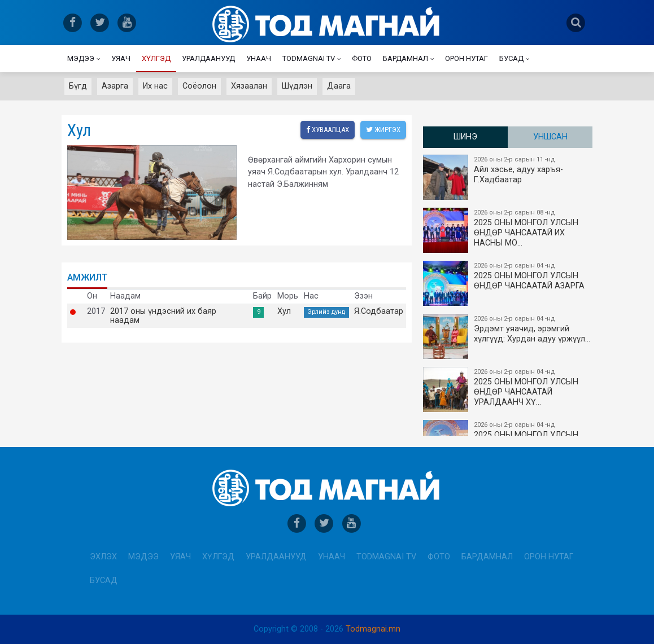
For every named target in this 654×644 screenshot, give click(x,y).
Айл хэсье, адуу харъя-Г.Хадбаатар (508, 177)
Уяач (121, 58)
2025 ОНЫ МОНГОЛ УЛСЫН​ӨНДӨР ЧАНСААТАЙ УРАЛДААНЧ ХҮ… (508, 389)
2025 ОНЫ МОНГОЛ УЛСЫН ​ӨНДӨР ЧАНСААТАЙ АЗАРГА (508, 283)
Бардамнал (406, 58)
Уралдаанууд (208, 58)
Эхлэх (103, 557)
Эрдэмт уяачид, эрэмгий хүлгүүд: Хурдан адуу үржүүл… (508, 336)
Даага (339, 86)
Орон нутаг (466, 58)
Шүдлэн (297, 86)
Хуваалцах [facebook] (328, 130)
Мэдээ (81, 58)
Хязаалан (249, 86)
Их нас (155, 86)
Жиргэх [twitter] (383, 130)
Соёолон (199, 86)
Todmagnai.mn (373, 629)
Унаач (259, 58)
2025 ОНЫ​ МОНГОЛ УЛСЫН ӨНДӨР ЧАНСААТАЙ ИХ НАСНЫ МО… (508, 230)
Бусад (511, 58)
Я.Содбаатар (379, 312)
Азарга (115, 86)
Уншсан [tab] (550, 137)
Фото (362, 58)
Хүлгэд (156, 58)
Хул (284, 312)
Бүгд (78, 86)
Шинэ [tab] (465, 137)
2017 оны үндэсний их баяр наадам (163, 316)
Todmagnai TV (309, 58)
